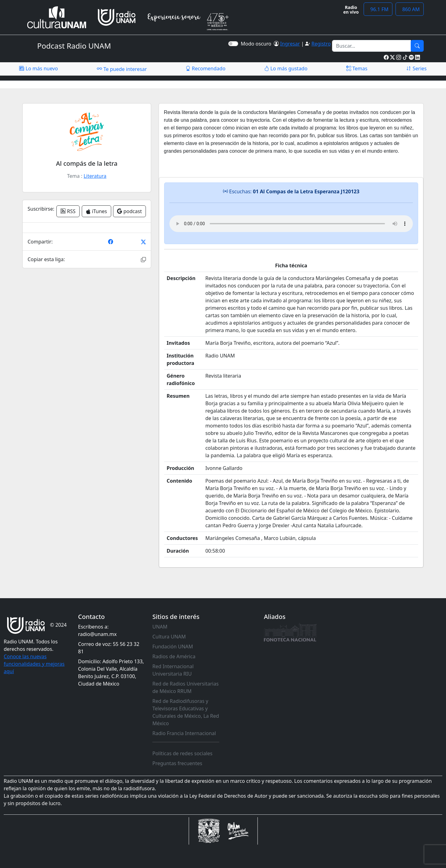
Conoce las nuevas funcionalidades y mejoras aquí (34, 664)
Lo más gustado (286, 68)
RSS (68, 211)
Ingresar (290, 44)
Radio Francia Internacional (184, 733)
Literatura (95, 176)
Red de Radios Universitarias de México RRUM (186, 687)
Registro (321, 44)
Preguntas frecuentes (177, 763)
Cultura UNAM (169, 637)
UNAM (160, 627)
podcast (129, 211)
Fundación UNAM (173, 647)
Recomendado (206, 68)
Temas (357, 68)
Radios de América (174, 656)
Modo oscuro (257, 44)
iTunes (96, 211)
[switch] (233, 44)
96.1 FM (378, 9)
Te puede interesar (122, 69)
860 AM (410, 9)
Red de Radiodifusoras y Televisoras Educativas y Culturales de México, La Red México (186, 712)
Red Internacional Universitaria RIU (173, 670)
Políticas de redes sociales (182, 753)
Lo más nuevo (38, 68)
